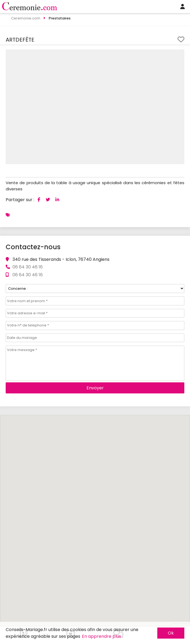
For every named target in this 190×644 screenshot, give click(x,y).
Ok (171, 633)
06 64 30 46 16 (28, 275)
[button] (179, 54)
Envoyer (95, 388)
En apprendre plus (101, 636)
